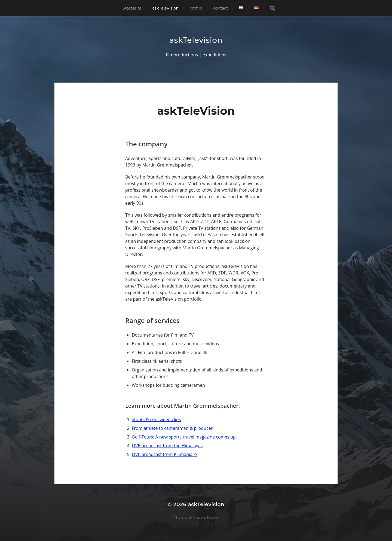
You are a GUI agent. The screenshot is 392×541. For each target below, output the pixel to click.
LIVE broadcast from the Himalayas (167, 446)
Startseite (132, 8)
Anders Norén (206, 517)
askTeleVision (166, 8)
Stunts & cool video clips (156, 419)
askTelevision (196, 40)
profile (196, 8)
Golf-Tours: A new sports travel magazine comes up (184, 437)
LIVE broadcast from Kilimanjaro (164, 454)
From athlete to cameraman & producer (172, 428)
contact (221, 8)
